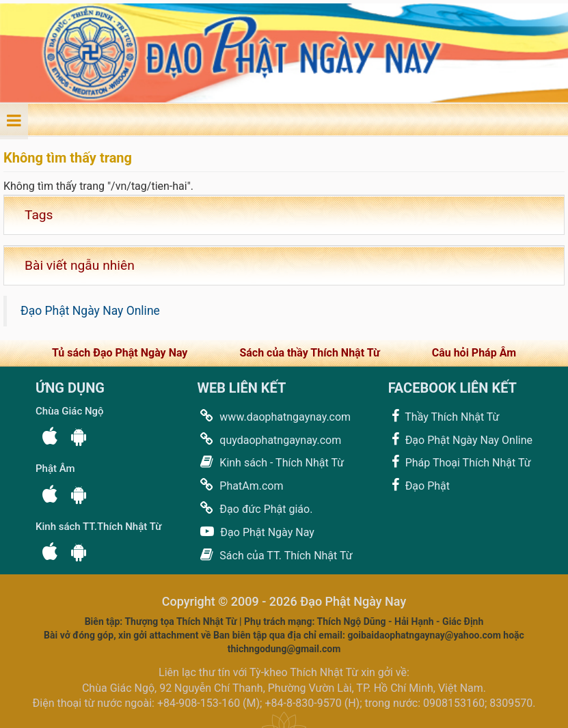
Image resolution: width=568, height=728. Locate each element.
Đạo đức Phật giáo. (255, 508)
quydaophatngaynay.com (269, 439)
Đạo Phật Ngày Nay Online (90, 311)
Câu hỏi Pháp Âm (474, 353)
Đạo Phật (419, 485)
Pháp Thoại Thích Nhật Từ (460, 462)
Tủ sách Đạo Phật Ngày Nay (120, 353)
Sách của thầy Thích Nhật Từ (309, 353)
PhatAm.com (240, 485)
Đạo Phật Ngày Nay (255, 532)
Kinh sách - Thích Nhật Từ (270, 462)
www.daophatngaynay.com (274, 416)
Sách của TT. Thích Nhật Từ (274, 555)
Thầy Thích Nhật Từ (444, 416)
